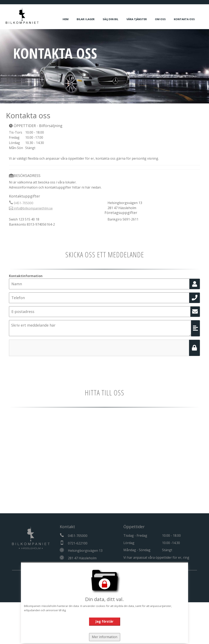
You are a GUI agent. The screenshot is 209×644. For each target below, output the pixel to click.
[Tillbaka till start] (26, 16)
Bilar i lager (89, 19)
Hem (69, 19)
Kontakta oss (188, 19)
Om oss (164, 19)
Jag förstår (104, 621)
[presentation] (40, 348)
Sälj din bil (114, 19)
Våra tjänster (140, 19)
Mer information (104, 637)
